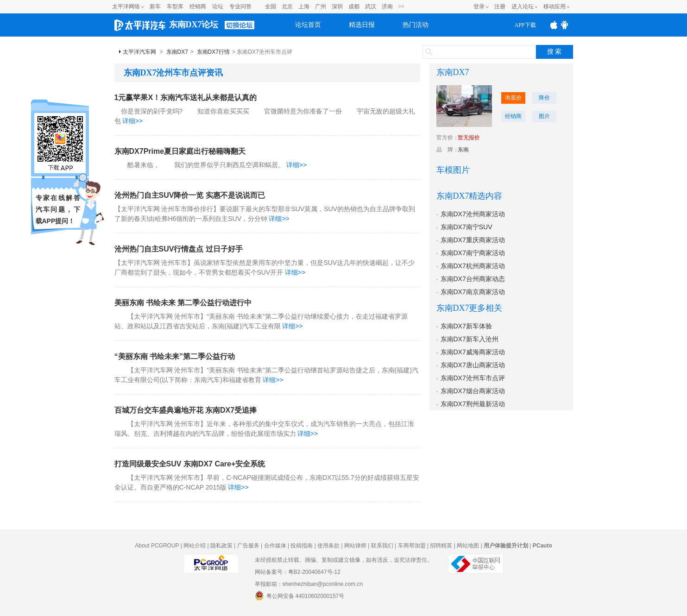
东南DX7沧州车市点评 (473, 378)
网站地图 (468, 546)
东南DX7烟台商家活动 (473, 391)
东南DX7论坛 (194, 25)
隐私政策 (221, 546)
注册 (500, 6)
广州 (321, 6)
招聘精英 (441, 546)
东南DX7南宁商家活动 (473, 253)
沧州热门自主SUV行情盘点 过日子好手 (179, 249)
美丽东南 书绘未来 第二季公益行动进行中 (183, 303)
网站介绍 (195, 546)
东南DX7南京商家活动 (473, 292)
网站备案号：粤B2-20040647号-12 (298, 572)
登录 (479, 6)
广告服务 (248, 546)
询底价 (513, 98)
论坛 (218, 6)
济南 (387, 6)
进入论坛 (523, 6)
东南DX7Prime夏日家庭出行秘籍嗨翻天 (180, 151)
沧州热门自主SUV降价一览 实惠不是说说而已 (190, 195)
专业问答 (240, 6)
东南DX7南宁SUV (466, 227)
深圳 (337, 6)
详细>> (132, 121)
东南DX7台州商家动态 (473, 279)
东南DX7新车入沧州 (470, 339)
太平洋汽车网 (139, 52)
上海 (304, 6)
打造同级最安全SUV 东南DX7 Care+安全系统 (190, 464)
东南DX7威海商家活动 (473, 352)
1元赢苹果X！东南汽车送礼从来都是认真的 (186, 97)
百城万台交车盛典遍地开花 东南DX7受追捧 (186, 410)
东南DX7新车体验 (466, 326)
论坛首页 (308, 25)
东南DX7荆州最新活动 (473, 404)
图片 (544, 116)
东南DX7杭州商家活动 (473, 266)
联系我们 (382, 546)
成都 (354, 6)
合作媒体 (275, 546)
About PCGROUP (157, 546)
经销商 (198, 6)
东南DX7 (177, 52)
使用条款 (328, 546)
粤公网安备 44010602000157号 (300, 596)
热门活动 (416, 25)
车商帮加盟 (412, 546)
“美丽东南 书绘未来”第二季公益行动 (175, 356)
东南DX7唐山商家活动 (473, 365)
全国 (271, 6)
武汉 (371, 6)
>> (402, 6)
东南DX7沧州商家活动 (473, 214)
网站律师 (355, 546)
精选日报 (362, 25)
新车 (155, 6)
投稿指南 (302, 546)
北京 (287, 6)
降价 (544, 98)
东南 (463, 150)
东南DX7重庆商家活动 (473, 240)
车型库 (175, 6)
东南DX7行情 (213, 52)
